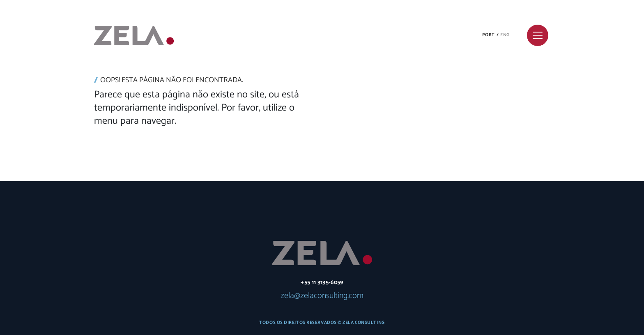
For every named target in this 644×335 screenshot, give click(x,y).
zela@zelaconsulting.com (322, 296)
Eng (505, 35)
